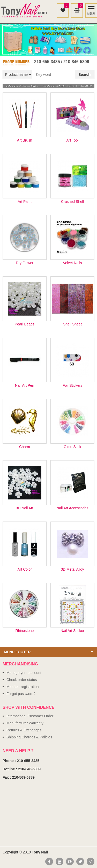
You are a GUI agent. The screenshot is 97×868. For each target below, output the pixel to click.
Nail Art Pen (25, 386)
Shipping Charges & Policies (29, 737)
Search (84, 75)
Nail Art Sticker (72, 631)
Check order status (22, 680)
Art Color (24, 569)
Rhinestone (25, 631)
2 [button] (51, 50)
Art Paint (25, 202)
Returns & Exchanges (24, 730)
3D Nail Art (25, 508)
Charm (25, 447)
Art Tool (72, 140)
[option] (48, 40)
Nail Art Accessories (72, 508)
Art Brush (25, 140)
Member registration (23, 687)
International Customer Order (30, 716)
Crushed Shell (72, 202)
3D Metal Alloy (72, 569)
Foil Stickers (72, 386)
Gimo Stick (72, 447)
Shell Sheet (72, 324)
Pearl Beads (25, 324)
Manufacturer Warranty (25, 723)
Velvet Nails (72, 263)
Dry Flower (25, 263)
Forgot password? (21, 694)
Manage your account (24, 673)
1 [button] (46, 50)
